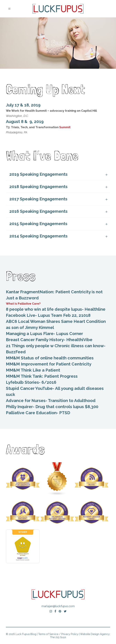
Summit (65, 127)
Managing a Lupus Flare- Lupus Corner (44, 334)
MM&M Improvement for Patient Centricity (49, 364)
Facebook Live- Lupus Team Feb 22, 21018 (48, 315)
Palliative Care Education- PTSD (38, 413)
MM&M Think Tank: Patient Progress (42, 376)
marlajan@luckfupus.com (58, 606)
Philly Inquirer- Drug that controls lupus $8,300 (52, 407)
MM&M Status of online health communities (50, 358)
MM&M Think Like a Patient (33, 370)
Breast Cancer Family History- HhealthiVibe (49, 340)
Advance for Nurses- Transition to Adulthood (51, 401)
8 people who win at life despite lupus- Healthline (56, 309)
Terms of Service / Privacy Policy (58, 634)
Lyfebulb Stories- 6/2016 (31, 382)
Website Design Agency (95, 634)
